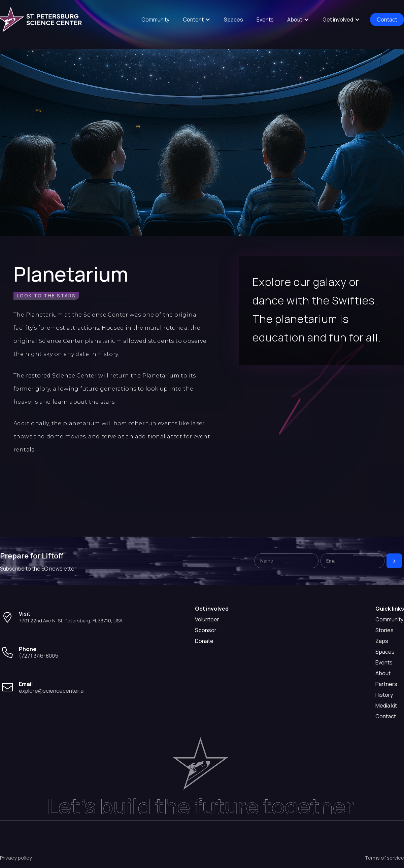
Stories (384, 630)
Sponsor (206, 630)
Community (155, 20)
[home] (42, 20)
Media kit (386, 706)
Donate (204, 641)
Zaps (382, 641)
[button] (197, 20)
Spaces (233, 20)
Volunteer (207, 619)
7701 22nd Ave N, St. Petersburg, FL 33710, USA (71, 621)
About (383, 673)
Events (265, 20)
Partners (386, 684)
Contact (387, 20)
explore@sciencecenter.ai (52, 691)
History (384, 695)
